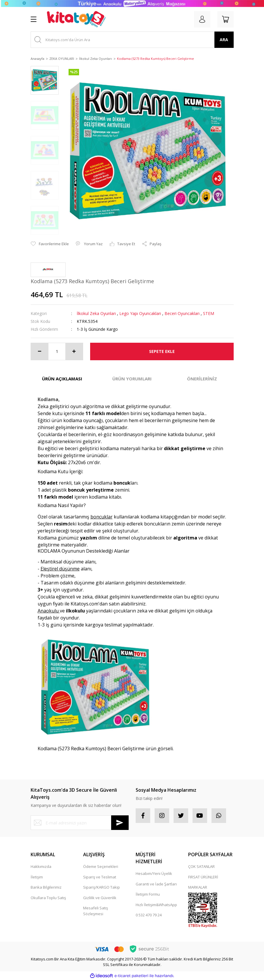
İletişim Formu (148, 894)
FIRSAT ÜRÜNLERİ (203, 877)
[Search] (132, 40)
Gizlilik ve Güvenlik (100, 898)
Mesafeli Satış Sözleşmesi (96, 911)
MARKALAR (198, 887)
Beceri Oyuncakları (182, 313)
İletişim (37, 877)
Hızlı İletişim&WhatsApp (156, 905)
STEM (209, 313)
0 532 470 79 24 (149, 915)
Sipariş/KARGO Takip (102, 887)
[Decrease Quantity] (40, 351)
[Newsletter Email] (80, 823)
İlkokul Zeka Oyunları (96, 313)
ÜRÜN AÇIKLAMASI (62, 379)
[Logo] (76, 19)
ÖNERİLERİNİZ (202, 379)
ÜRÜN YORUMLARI (132, 379)
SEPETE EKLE (162, 351)
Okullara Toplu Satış (48, 898)
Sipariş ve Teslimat (100, 877)
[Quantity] (57, 351)
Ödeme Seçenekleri (101, 866)
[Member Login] (202, 19)
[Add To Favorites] (50, 244)
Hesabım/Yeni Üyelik (154, 873)
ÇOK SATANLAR (201, 866)
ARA (224, 40)
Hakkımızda (41, 866)
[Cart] (225, 19)
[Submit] (120, 823)
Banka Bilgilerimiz (46, 887)
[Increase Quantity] (74, 351)
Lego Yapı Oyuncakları (140, 313)
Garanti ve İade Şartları (156, 884)
